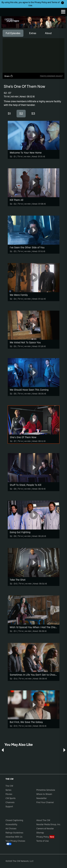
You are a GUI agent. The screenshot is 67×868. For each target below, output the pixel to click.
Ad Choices (11, 829)
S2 (21, 113)
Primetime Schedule (46, 790)
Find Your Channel (45, 802)
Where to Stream (44, 794)
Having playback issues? (51, 76)
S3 (33, 113)
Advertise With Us (14, 837)
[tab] (13, 33)
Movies (9, 794)
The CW (6, 11)
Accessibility (11, 824)
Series (8, 790)
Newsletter (42, 798)
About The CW (43, 820)
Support (9, 806)
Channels (10, 802)
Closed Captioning (14, 820)
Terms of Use (43, 841)
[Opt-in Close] (63, 3)
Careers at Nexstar (45, 829)
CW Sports (11, 798)
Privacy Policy (41, 2)
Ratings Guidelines (14, 833)
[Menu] (63, 12)
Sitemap (40, 833)
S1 (9, 113)
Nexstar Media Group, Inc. (48, 824)
